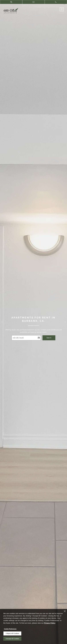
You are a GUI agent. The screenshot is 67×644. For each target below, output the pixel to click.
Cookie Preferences (10, 629)
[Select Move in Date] (24, 338)
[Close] (65, 611)
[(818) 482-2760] (56, 2)
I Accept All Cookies (12, 639)
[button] (2, 322)
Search (49, 338)
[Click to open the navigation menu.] (62, 9)
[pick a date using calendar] (39, 338)
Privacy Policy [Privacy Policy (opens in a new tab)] (50, 623)
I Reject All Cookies (12, 633)
